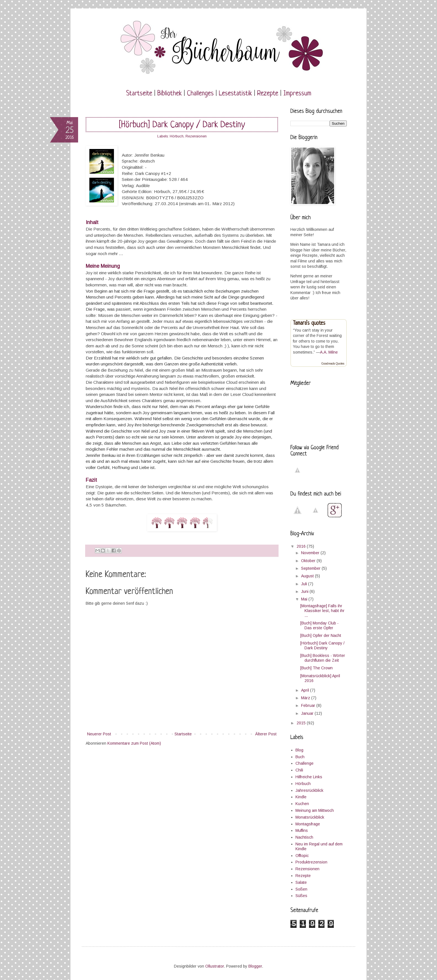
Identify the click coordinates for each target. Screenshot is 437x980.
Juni (305, 591)
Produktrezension (311, 862)
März (306, 698)
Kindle (301, 797)
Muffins (302, 830)
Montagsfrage (308, 824)
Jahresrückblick (309, 790)
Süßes (301, 896)
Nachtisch (304, 837)
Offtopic (302, 856)
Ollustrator (215, 966)
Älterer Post (266, 734)
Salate (301, 882)
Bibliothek (170, 94)
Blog (299, 750)
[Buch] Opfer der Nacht (321, 635)
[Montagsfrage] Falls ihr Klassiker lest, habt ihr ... (322, 611)
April (306, 690)
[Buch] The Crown (316, 668)
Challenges (200, 94)
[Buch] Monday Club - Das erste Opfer (319, 625)
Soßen (301, 889)
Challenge (304, 763)
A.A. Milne (329, 352)
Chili (299, 770)
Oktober (309, 561)
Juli (305, 584)
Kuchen (302, 804)
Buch (300, 757)
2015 (302, 723)
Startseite (139, 94)
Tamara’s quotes (309, 324)
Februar (309, 705)
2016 (302, 546)
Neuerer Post (99, 734)
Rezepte (268, 94)
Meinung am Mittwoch (315, 810)
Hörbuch (177, 136)
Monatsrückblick (310, 817)
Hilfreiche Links (309, 777)
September (311, 568)
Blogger (255, 966)
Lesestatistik (235, 94)
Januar (308, 713)
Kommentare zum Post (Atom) (134, 743)
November (311, 553)
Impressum (297, 94)
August (308, 576)
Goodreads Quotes (333, 364)
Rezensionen (196, 136)
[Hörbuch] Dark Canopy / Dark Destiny (322, 645)
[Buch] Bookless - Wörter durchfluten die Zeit (323, 658)
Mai (305, 599)
